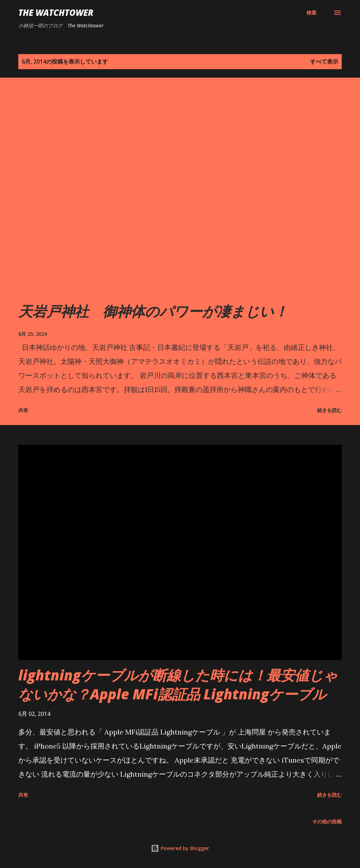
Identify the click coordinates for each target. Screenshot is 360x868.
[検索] (311, 13)
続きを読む (329, 410)
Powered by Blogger (180, 848)
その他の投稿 (327, 821)
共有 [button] (23, 410)
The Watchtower (56, 12)
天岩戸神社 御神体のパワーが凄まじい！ (153, 311)
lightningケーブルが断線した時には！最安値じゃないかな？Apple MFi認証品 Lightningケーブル (178, 684)
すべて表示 (324, 61)
